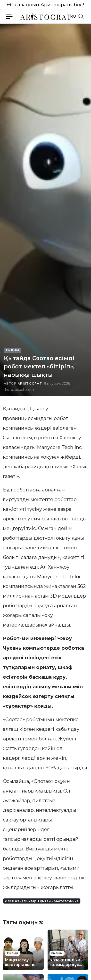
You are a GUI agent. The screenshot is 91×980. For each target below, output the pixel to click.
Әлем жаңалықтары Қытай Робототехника (42, 901)
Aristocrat (30, 383)
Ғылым (13, 350)
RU (73, 16)
